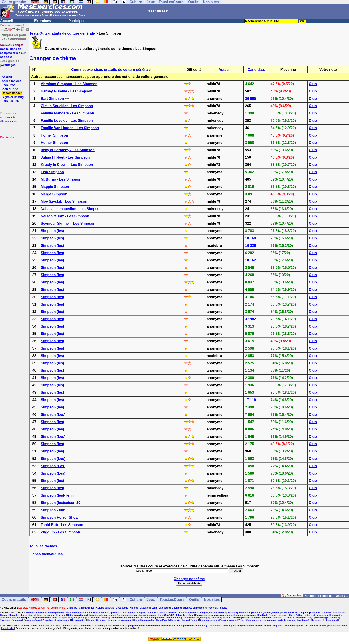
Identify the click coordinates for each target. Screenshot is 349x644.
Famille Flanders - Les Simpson (67, 113)
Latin (154, 608)
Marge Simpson (54, 194)
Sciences (101, 620)
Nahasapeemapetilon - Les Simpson (71, 209)
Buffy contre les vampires (295, 613)
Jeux (151, 600)
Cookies (322, 626)
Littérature (164, 608)
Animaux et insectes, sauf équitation (45, 613)
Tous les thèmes (43, 546)
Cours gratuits (14, 600)
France (272, 615)
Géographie (122, 608)
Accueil (7, 21)
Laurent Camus (29, 626)
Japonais (145, 608)
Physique (5, 620)
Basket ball (245, 613)
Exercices (43, 21)
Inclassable (336, 615)
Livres (105, 618)
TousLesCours (172, 600)
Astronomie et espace (134, 613)
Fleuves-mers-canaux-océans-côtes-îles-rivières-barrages (226, 615)
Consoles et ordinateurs (22, 615)
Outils (194, 600)
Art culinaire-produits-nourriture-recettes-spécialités (94, 613)
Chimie (4, 615)
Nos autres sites (10, 121)
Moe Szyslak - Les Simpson (64, 201)
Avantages (8, 65)
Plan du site (10, 89)
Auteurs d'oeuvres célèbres (162, 613)
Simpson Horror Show (60, 517)
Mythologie (203, 618)
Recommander (12, 93)
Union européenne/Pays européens (218, 620)
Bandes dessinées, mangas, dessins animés (202, 613)
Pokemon (17, 620)
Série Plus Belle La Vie (168, 620)
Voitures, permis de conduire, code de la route (270, 620)
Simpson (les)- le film (59, 495)
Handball (282, 615)
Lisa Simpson (52, 172)
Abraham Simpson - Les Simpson (69, 84)
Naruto (226, 618)
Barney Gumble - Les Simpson (67, 91)
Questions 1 (303, 620)
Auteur (224, 70)
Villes (241, 620)
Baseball (232, 613)
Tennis (194, 620)
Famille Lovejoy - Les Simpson (67, 121)
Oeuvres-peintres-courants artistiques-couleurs (257, 618)
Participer (77, 21)
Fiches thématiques (46, 554)
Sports (224, 608)
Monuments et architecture (125, 618)
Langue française (68, 618)
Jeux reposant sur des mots (42, 618)
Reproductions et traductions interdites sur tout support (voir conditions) (168, 626)
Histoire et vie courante (316, 615)
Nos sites (212, 600)
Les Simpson (93, 618)
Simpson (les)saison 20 (61, 503)
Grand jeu (72, 608)
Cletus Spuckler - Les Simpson (67, 106)
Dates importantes (77, 615)
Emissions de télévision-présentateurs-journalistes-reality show (122, 615)
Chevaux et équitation (333, 613)
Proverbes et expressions (56, 620)
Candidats (256, 70)
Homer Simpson (54, 135)
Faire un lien (10, 101)
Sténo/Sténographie (144, 620)
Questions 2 (318, 620)
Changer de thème (53, 58)
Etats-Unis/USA (166, 615)
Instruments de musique (13, 618)
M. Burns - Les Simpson (61, 179)
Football (263, 615)
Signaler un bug (13, 97)
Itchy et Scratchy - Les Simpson (68, 150)
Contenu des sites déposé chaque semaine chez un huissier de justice (246, 626)
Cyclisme (61, 615)
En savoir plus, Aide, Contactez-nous (59, 626)
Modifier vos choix (338, 626)
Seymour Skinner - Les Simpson (68, 223)
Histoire (134, 608)
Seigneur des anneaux (120, 620)
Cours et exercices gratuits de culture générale (111, 70)
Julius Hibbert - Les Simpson (65, 157)
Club (313, 84)
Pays (311, 618)
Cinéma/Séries (87, 608)
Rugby (91, 620)
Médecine (216, 618)
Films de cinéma (185, 615)
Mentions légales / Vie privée (300, 626)
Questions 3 (332, 620)
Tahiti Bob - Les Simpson (62, 525)
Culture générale (105, 608)
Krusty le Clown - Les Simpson (67, 165)
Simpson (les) (52, 231)
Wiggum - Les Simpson (60, 532)
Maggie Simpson (55, 187)
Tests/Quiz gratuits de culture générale (62, 33)
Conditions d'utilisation (92, 626)
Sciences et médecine (194, 608)
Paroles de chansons (295, 618)
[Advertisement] (13, 161)
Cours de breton (45, 615)
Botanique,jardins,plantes (266, 613)
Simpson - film (53, 510)
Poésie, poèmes (32, 620)
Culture (136, 600)
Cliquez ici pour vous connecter (14, 37)
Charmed (315, 613)
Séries (185, 620)
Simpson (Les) (53, 415)
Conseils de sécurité (117, 626)
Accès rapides (11, 81)
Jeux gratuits (8, 117)
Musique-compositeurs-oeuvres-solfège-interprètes (168, 618)
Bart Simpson (52, 99)
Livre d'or (8, 85)
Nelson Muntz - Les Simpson (65, 216)
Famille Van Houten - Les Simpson (70, 128)
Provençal (213, 608)
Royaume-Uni (78, 620)
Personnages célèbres (327, 618)
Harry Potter (296, 615)
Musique (176, 608)
